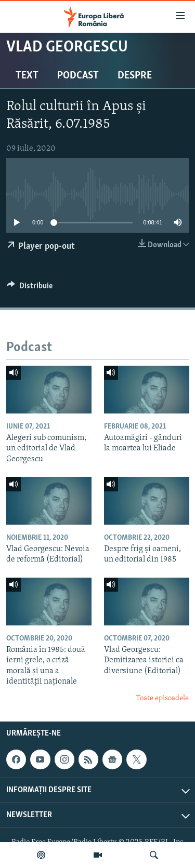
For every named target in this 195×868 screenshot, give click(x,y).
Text (27, 76)
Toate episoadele (162, 698)
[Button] (30, 288)
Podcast (78, 76)
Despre (135, 76)
